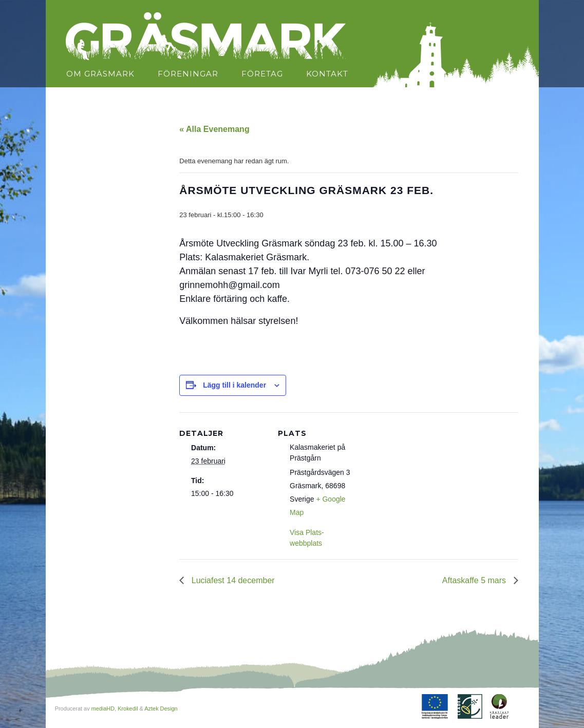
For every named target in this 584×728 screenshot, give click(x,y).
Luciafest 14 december (232, 580)
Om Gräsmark (100, 74)
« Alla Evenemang (214, 129)
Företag (262, 74)
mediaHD (103, 708)
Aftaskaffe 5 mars (475, 580)
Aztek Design (161, 708)
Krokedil (128, 708)
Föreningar (188, 74)
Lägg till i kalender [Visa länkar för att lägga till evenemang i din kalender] (234, 385)
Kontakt (327, 74)
